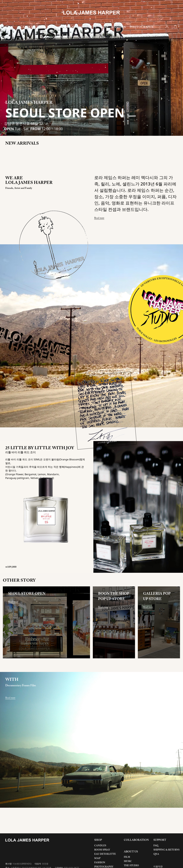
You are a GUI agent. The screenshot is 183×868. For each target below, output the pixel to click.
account (167, 27)
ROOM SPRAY (102, 850)
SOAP (104, 27)
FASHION (119, 27)
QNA (156, 854)
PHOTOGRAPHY (142, 27)
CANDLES (100, 846)
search (8, 27)
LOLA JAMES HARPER (92, 13)
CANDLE (27, 27)
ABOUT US (117, 37)
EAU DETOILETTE (105, 854)
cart (175, 27)
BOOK (52, 37)
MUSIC (128, 861)
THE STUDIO (131, 866)
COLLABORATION (92, 37)
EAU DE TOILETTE (83, 27)
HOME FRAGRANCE (51, 27)
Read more (99, 218)
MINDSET (68, 37)
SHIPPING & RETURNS (166, 850)
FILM (127, 857)
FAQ (156, 846)
